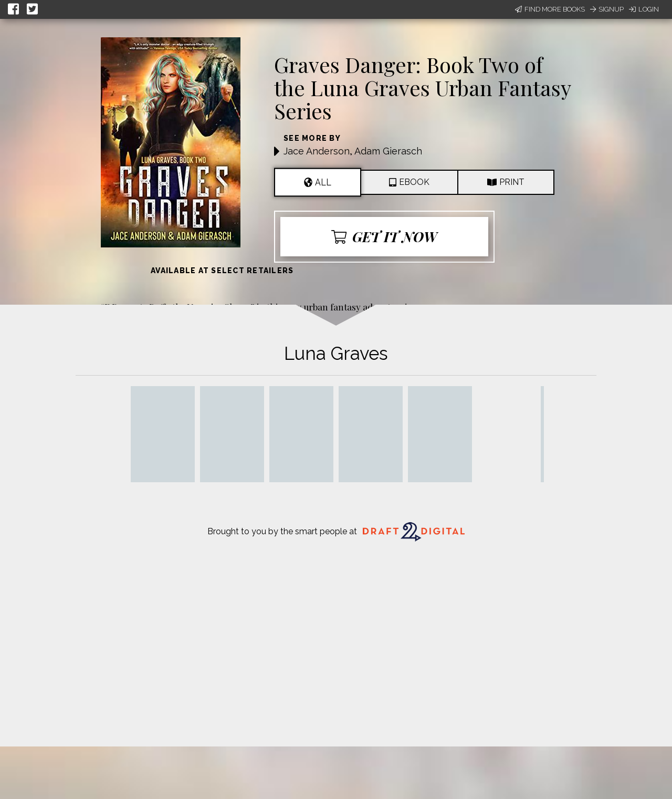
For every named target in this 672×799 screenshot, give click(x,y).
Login (644, 9)
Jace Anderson (317, 151)
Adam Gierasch (388, 151)
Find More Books (550, 9)
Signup (607, 9)
